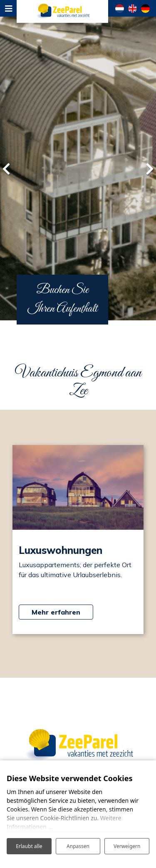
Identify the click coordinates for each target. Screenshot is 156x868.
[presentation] (6, 169)
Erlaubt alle (29, 846)
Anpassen (78, 846)
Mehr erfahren (56, 612)
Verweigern (127, 846)
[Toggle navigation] (8, 8)
